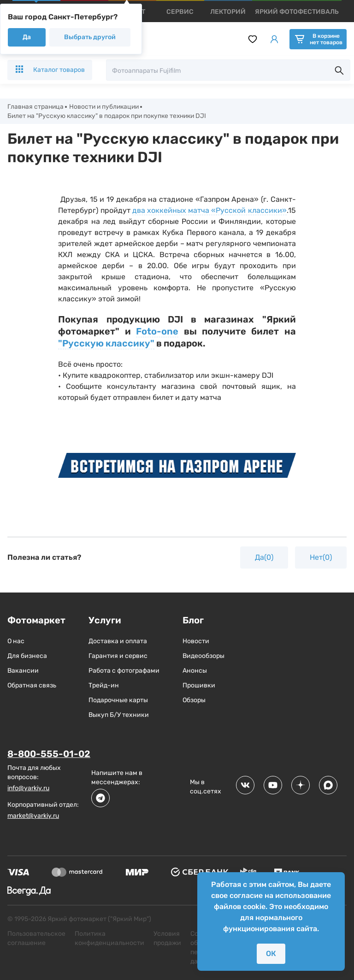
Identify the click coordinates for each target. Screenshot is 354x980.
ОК (271, 954)
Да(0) (264, 558)
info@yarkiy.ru (28, 788)
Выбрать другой (90, 37)
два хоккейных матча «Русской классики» (209, 211)
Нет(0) (321, 558)
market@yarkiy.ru (33, 816)
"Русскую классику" (106, 344)
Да (27, 37)
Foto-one (157, 332)
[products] (180, 12)
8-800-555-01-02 (49, 754)
